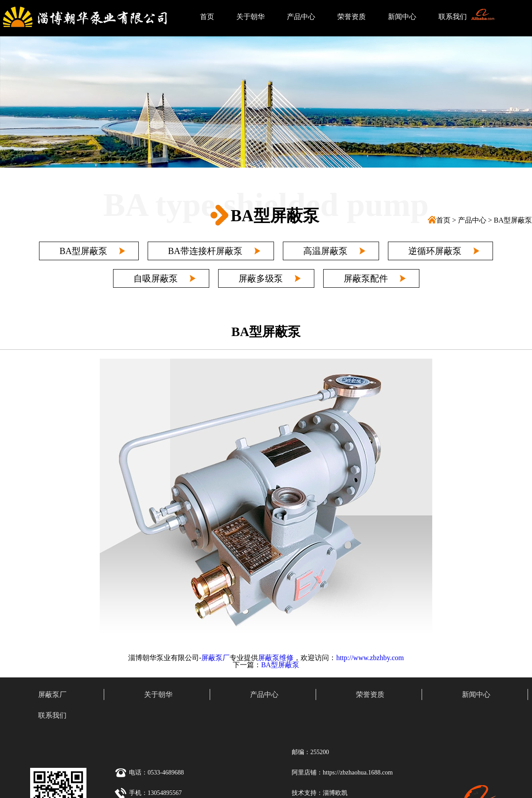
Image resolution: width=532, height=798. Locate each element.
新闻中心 (402, 17)
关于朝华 (250, 17)
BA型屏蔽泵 (513, 220)
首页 (207, 17)
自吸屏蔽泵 (156, 278)
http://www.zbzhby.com (370, 658)
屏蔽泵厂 (215, 658)
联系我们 (453, 17)
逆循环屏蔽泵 (435, 251)
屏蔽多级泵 (261, 278)
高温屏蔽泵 (325, 251)
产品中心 (301, 17)
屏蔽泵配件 (366, 278)
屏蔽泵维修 (276, 658)
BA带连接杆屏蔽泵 (205, 251)
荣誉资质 (352, 17)
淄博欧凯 (335, 793)
